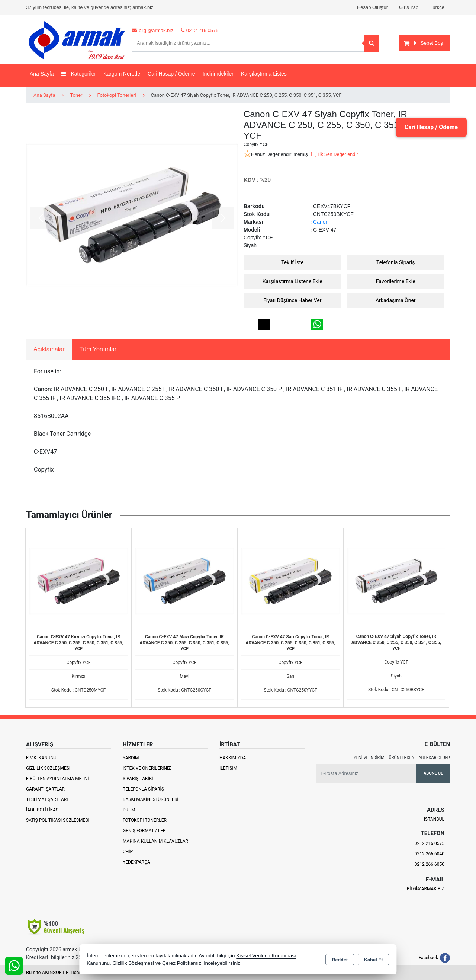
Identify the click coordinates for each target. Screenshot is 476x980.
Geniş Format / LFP (144, 831)
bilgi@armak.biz (426, 889)
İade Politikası (43, 810)
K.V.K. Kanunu (41, 758)
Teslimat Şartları (47, 799)
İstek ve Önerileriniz (147, 768)
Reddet (340, 960)
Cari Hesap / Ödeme (431, 127)
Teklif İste (292, 262)
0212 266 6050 (430, 864)
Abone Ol (433, 773)
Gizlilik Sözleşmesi (48, 768)
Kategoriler (79, 74)
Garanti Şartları (46, 789)
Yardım (131, 758)
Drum (129, 810)
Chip (128, 852)
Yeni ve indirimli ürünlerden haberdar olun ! (402, 758)
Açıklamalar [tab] (49, 349)
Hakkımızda (233, 758)
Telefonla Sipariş (396, 262)
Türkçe (437, 7)
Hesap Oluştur (372, 7)
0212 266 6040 (430, 854)
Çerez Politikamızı (182, 963)
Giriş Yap (409, 7)
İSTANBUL (434, 819)
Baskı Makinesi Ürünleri (151, 799)
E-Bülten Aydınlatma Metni (57, 779)
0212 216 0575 (430, 843)
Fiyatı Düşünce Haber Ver (292, 300)
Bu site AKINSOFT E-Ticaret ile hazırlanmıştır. (74, 972)
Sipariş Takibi (138, 779)
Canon (321, 222)
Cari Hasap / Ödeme (171, 74)
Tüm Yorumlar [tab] (98, 349)
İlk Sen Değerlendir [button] (334, 154)
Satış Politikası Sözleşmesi (58, 820)
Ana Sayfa (42, 74)
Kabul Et (374, 960)
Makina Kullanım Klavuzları (156, 841)
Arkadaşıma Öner (396, 300)
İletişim (228, 768)
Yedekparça (136, 862)
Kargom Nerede (122, 74)
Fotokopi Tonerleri (145, 820)
